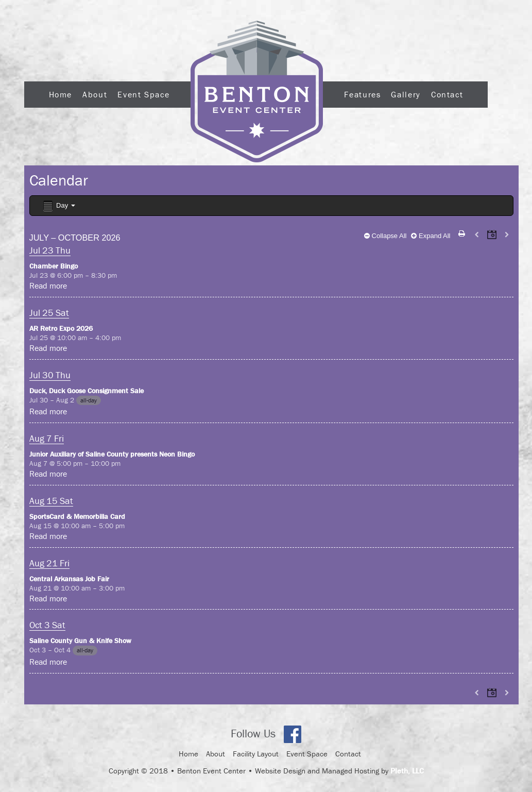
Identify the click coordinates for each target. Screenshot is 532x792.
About (95, 94)
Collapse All (385, 236)
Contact (447, 94)
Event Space (143, 94)
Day (58, 206)
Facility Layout (256, 754)
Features (362, 94)
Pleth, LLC (407, 771)
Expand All (431, 236)
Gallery (406, 94)
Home (61, 94)
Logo (257, 91)
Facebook (293, 734)
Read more (48, 285)
